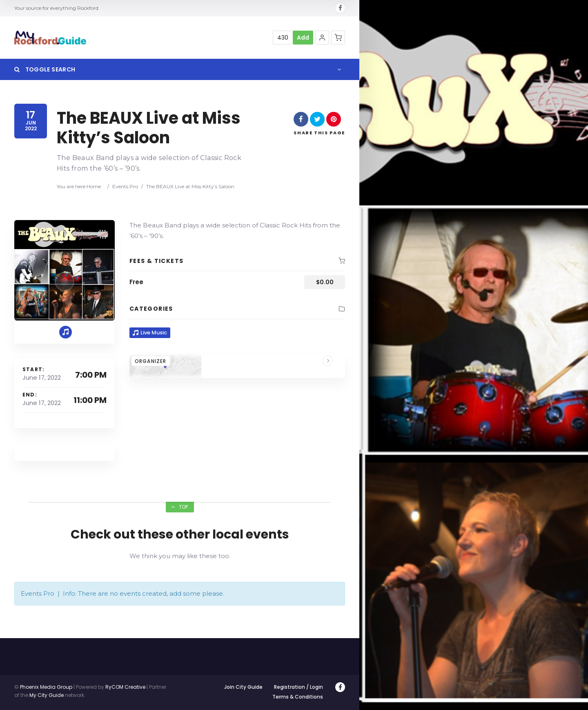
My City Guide (47, 695)
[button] (322, 38)
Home (94, 186)
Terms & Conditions (298, 697)
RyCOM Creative (125, 687)
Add (303, 38)
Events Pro (125, 186)
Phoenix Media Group (46, 687)
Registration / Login (298, 687)
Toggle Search (45, 69)
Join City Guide (243, 687)
